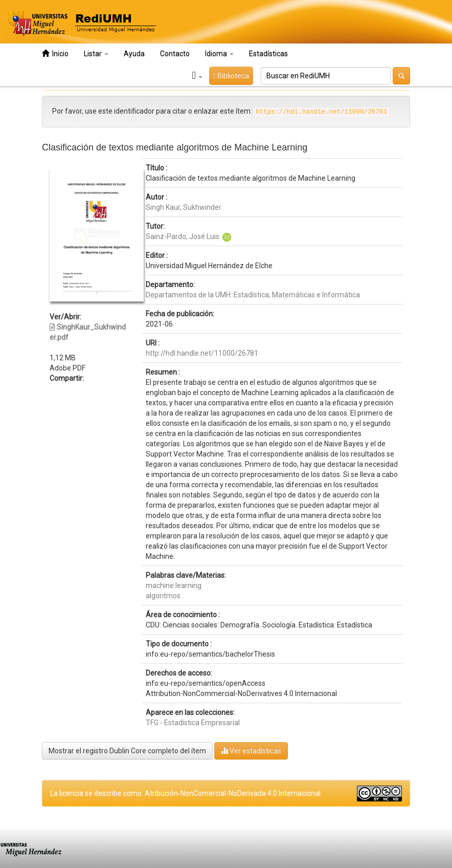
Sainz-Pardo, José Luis (183, 236)
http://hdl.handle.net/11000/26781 (202, 353)
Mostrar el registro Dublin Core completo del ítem (127, 751)
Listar (96, 54)
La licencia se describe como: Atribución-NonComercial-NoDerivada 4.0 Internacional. (186, 793)
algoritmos (163, 596)
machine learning (174, 585)
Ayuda (134, 54)
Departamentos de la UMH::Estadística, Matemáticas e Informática (253, 295)
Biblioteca (231, 76)
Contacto (175, 54)
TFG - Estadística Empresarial (193, 723)
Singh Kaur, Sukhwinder (184, 207)
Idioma (219, 54)
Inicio (55, 53)
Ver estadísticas (251, 751)
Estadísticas (268, 54)
